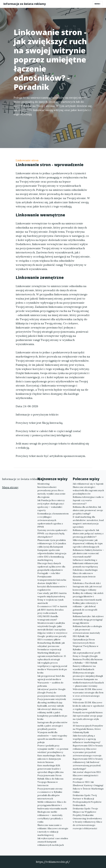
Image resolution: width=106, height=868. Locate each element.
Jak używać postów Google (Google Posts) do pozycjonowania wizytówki (52, 692)
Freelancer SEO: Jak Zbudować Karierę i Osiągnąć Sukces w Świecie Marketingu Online (88, 787)
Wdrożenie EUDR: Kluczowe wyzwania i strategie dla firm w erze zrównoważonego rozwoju (88, 694)
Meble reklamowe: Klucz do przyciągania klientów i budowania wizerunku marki (52, 805)
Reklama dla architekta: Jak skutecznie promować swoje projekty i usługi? (88, 510)
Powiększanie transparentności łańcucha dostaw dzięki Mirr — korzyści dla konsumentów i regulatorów (52, 583)
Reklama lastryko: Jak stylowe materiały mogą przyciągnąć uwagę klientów (88, 620)
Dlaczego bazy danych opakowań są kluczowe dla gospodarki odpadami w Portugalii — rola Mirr (51, 568)
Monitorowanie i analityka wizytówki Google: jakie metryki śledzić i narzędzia (51, 626)
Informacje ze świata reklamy (25, 4)
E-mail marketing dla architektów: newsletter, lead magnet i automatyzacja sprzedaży (88, 522)
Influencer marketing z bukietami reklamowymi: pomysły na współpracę (86, 563)
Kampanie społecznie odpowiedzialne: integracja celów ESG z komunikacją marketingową (52, 555)
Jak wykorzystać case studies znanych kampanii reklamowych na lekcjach (53, 842)
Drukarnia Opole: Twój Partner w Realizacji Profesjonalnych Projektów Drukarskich (87, 800)
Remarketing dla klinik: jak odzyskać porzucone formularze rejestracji (51, 646)
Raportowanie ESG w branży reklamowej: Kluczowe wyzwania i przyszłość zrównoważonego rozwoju (88, 750)
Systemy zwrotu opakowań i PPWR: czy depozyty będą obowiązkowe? (52, 533)
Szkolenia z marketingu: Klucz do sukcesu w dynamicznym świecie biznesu (85, 575)
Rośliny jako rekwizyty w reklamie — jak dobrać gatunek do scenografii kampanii (85, 608)
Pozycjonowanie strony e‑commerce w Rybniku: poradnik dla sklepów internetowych (50, 794)
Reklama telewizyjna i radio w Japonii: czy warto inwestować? (88, 500)
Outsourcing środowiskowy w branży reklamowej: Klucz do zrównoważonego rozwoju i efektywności (87, 823)
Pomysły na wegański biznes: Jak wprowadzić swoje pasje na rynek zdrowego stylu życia (88, 717)
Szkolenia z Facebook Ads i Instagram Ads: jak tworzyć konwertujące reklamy (87, 586)
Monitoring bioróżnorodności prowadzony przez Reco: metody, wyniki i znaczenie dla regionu (51, 490)
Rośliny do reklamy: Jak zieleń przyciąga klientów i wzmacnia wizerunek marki (88, 596)
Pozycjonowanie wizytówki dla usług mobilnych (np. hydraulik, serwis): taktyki (52, 702)
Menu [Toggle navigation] (98, 4)
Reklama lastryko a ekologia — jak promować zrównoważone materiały (87, 630)
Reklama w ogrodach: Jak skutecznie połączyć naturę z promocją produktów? (88, 533)
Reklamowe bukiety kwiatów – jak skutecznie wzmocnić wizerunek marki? (88, 553)
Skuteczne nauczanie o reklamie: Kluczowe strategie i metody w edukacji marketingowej (53, 830)
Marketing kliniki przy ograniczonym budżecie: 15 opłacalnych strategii (52, 656)
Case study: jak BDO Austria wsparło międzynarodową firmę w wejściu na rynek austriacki (52, 598)
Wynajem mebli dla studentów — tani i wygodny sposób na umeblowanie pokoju (52, 737)
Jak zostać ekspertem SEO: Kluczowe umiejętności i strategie (87, 775)
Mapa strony (10, 487)
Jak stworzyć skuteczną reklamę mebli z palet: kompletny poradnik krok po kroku (52, 714)
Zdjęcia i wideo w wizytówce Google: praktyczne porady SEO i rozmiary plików (52, 636)
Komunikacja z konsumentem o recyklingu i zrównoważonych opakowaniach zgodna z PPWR (53, 520)
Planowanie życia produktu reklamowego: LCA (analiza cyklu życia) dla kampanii (52, 543)
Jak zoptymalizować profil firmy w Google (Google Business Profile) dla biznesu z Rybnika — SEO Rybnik (88, 658)
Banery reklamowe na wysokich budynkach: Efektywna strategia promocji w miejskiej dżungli (88, 671)
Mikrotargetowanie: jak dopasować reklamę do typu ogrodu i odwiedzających (88, 543)
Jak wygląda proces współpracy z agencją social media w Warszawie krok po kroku (52, 668)
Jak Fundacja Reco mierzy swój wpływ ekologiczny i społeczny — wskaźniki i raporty (51, 505)
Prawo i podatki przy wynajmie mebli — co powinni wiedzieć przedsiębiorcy (53, 749)
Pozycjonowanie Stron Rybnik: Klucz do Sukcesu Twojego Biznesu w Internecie (50, 780)
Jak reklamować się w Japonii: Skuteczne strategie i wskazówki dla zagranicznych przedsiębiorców (88, 489)
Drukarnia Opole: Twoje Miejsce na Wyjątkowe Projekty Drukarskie (85, 812)
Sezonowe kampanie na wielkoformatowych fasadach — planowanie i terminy (88, 683)
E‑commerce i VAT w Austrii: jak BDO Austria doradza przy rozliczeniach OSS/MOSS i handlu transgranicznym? (52, 613)
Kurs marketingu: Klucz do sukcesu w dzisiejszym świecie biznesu (51, 759)
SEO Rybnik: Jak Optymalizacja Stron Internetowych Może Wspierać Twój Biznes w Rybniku (86, 643)
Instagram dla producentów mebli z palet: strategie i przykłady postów (52, 726)
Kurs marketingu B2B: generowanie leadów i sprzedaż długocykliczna (50, 769)
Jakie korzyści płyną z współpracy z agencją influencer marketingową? (87, 739)
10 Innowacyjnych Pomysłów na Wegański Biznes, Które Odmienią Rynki (88, 729)
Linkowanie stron (27, 160)
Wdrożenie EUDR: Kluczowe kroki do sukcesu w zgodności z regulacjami (88, 706)
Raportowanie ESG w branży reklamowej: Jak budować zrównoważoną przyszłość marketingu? (88, 764)
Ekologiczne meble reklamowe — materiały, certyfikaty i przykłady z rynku (50, 817)
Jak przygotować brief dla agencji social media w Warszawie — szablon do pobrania (51, 681)
